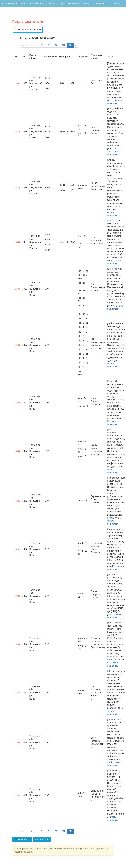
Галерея (53, 3)
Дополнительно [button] (70, 3)
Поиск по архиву (37, 3)
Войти (117, 3)
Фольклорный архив (13, 4)
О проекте (100, 3)
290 (56, 45)
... (36, 45)
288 (42, 45)
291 (63, 45)
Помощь (87, 3)
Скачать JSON (22, 839)
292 (70, 45)
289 (49, 45)
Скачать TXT (42, 839)
